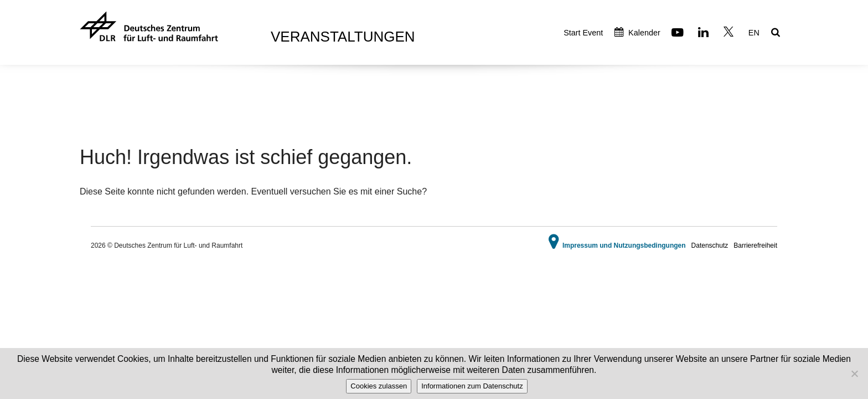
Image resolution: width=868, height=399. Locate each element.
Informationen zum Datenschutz (472, 386)
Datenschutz (710, 245)
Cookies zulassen (379, 386)
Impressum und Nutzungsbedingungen (624, 245)
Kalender (637, 33)
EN (754, 33)
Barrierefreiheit (755, 245)
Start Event (583, 33)
